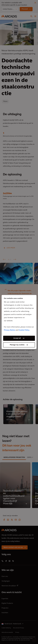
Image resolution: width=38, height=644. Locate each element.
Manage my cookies (17, 345)
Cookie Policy (24, 330)
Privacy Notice (10, 330)
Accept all (17, 338)
